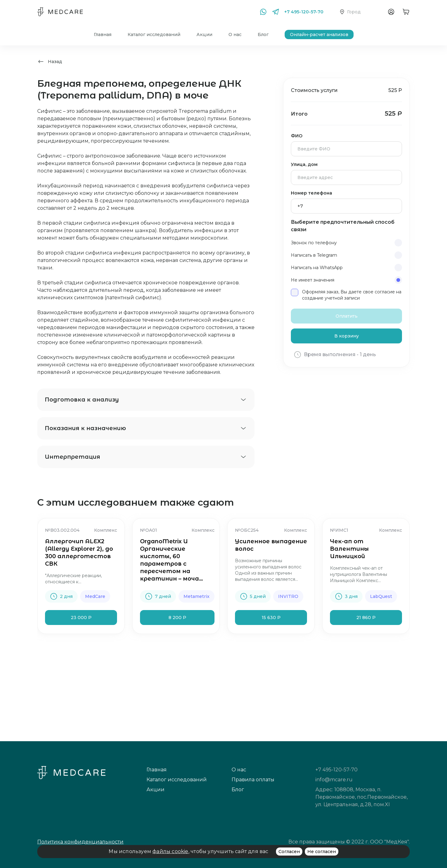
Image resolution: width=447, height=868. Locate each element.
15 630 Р (271, 618)
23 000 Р (81, 618)
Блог (263, 34)
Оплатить (347, 316)
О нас (235, 34)
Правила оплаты (253, 780)
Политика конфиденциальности (80, 842)
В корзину (347, 336)
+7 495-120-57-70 (304, 12)
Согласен (289, 852)
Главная (103, 34)
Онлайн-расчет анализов (319, 34)
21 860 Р (366, 618)
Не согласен (322, 852)
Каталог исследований (154, 34)
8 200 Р (177, 618)
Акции (204, 34)
